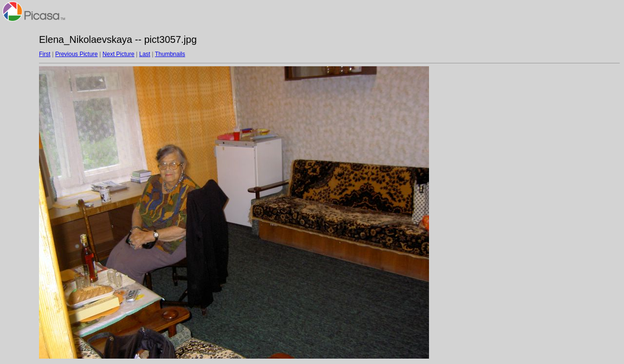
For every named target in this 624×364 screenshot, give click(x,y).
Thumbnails (170, 54)
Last (145, 54)
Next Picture (118, 54)
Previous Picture (76, 54)
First (45, 54)
